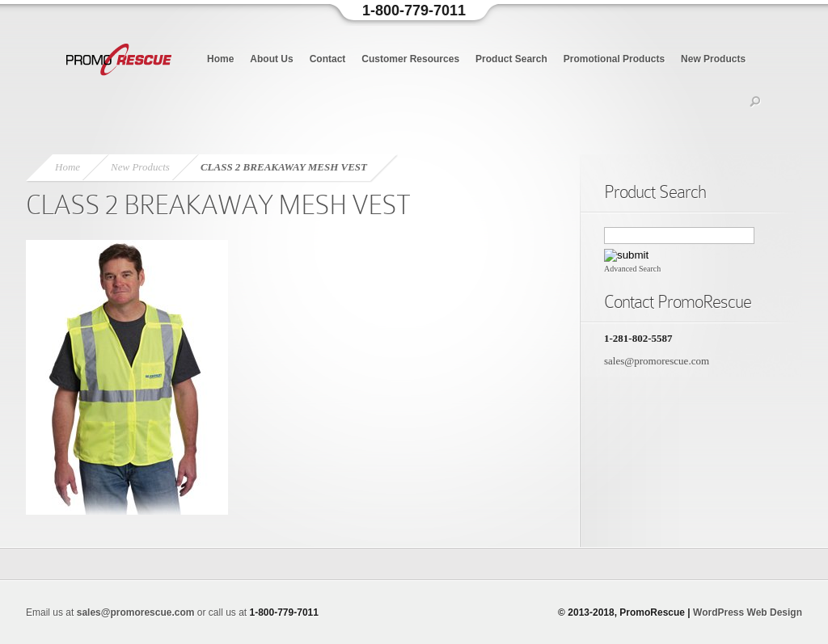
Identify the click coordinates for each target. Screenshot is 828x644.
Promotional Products (614, 59)
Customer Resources (410, 59)
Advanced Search (632, 269)
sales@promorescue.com (657, 361)
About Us (271, 59)
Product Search (511, 59)
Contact (328, 59)
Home (220, 59)
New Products (713, 59)
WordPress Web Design (748, 612)
